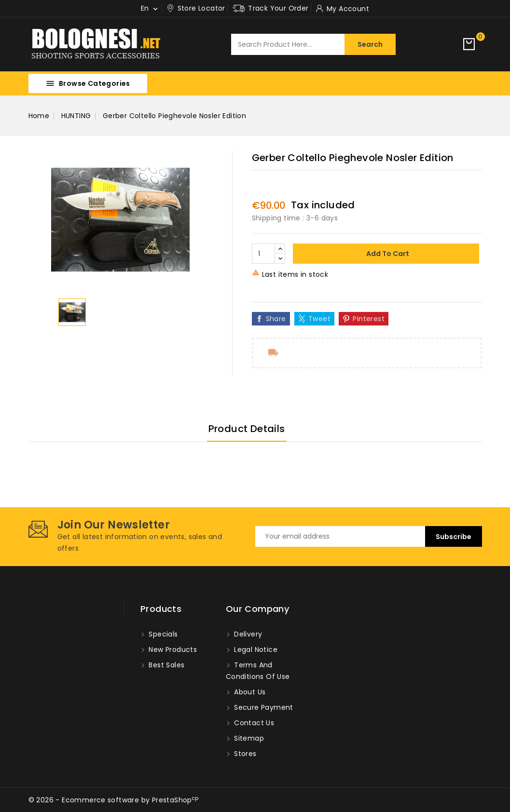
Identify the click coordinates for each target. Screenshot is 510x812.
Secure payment (263, 707)
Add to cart (387, 254)
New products (172, 650)
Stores (244, 754)
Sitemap (248, 738)
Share (276, 319)
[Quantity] (263, 254)
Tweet (319, 319)
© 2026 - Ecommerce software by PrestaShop (114, 800)
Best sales (165, 665)
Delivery (247, 634)
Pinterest (369, 319)
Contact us (253, 723)
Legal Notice (255, 650)
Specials (162, 634)
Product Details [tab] (247, 429)
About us (249, 692)
